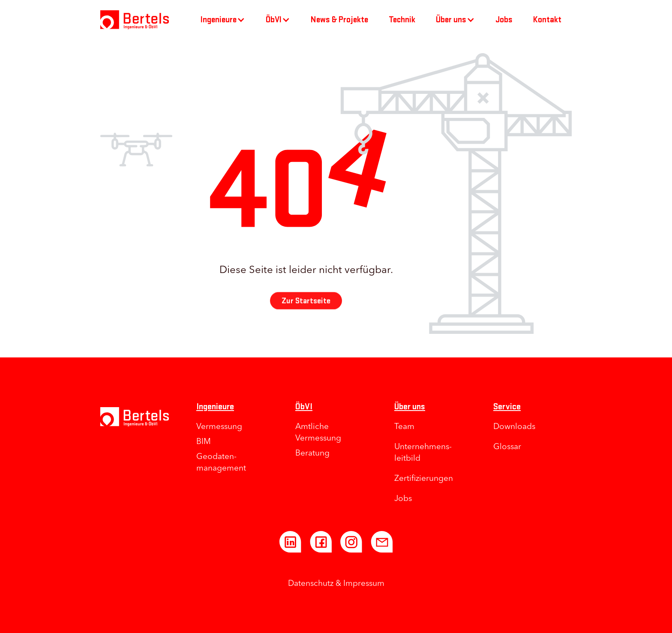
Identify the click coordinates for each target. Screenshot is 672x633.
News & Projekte (339, 20)
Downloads (514, 427)
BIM (204, 442)
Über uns (410, 406)
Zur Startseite (306, 307)
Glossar (507, 447)
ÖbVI (304, 406)
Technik (402, 20)
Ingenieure (215, 406)
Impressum (364, 584)
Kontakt (547, 20)
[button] (223, 20)
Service (507, 406)
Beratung (312, 454)
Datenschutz (311, 584)
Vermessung (219, 427)
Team (404, 427)
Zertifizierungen (424, 479)
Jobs (504, 20)
